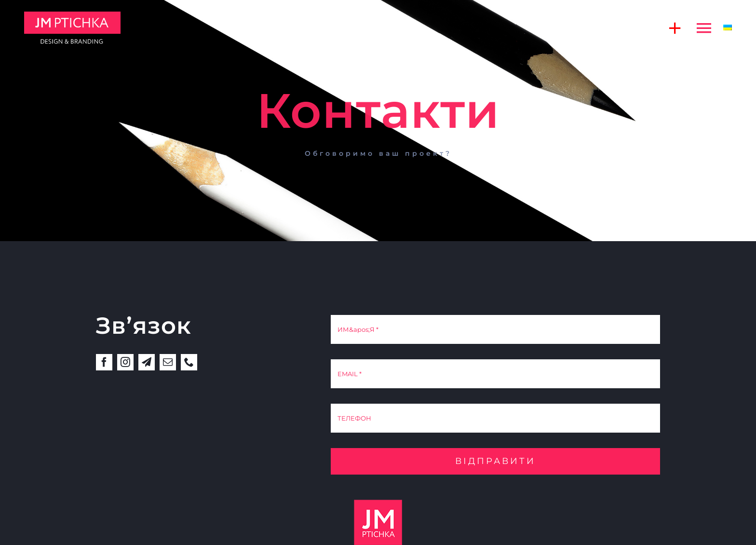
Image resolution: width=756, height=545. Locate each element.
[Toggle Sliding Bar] (670, 28)
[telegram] (147, 362)
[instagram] (125, 362)
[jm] (72, 15)
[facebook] (104, 362)
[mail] (168, 362)
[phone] (189, 362)
